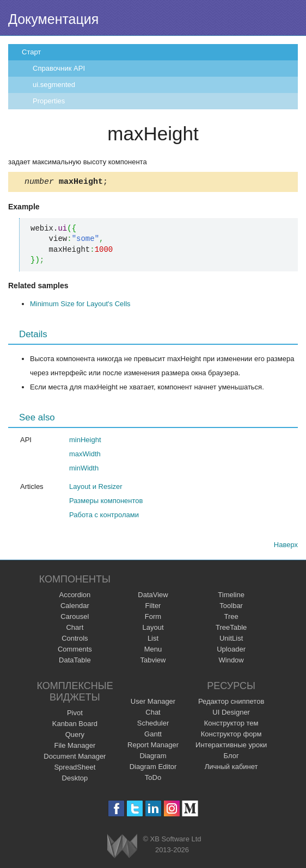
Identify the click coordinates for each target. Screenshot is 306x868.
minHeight (85, 441)
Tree (231, 618)
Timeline (231, 596)
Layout (153, 629)
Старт (31, 52)
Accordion (75, 596)
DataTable (75, 662)
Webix (122, 848)
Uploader (231, 651)
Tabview (153, 662)
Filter (153, 607)
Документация (53, 19)
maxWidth (85, 455)
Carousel (75, 618)
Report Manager (153, 746)
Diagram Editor (153, 768)
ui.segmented (54, 85)
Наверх (286, 546)
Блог (231, 757)
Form (153, 618)
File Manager (75, 747)
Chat (153, 714)
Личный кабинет (231, 768)
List (153, 640)
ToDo (153, 779)
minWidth (84, 470)
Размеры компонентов (106, 502)
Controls (75, 640)
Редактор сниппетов (231, 703)
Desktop (75, 780)
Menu (153, 651)
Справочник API (59, 68)
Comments (75, 651)
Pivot (75, 714)
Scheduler (153, 725)
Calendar (75, 607)
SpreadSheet (75, 769)
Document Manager (75, 758)
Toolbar (231, 607)
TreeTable (231, 629)
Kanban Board (75, 725)
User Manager (153, 703)
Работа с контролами (104, 516)
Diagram (153, 757)
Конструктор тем (231, 725)
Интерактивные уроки (231, 746)
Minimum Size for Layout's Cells (80, 305)
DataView (153, 596)
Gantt (153, 736)
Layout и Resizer (96, 488)
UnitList (231, 640)
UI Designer (231, 714)
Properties (49, 101)
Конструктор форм (231, 736)
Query (75, 736)
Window (231, 662)
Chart (75, 629)
